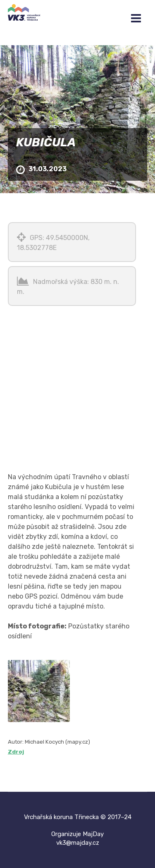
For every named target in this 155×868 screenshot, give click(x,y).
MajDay (93, 834)
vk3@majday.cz (78, 843)
